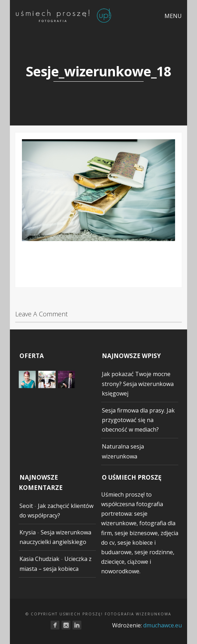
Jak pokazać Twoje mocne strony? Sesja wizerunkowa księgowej (138, 384)
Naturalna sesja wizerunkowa (123, 451)
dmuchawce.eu (163, 625)
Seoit (26, 506)
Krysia (28, 532)
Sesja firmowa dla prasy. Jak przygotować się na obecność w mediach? (138, 420)
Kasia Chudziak (39, 559)
